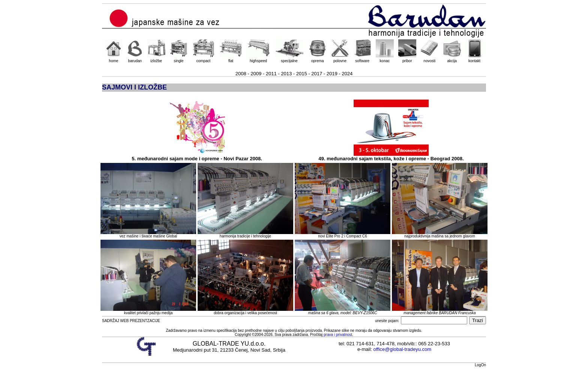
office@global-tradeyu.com (403, 349)
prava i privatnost (338, 335)
